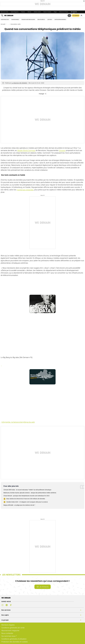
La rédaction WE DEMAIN (19, 83)
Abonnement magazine (10, 630)
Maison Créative (47, 12)
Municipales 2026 (5, 20)
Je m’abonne (76, 16)
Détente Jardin (37, 12)
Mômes (29, 12)
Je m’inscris (43, 587)
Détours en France (64, 12)
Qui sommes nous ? (9, 636)
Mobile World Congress (26, 150)
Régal (55, 12)
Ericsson (62, 150)
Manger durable (15, 20)
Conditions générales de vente (13, 628)
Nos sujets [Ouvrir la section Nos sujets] (5, 615)
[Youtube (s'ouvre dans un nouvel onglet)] (15, 605)
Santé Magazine (15, 12)
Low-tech (50, 20)
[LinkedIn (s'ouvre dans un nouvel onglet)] (7, 605)
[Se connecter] (81, 16)
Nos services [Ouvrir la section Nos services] (6, 610)
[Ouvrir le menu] (2, 16)
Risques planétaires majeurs (28, 20)
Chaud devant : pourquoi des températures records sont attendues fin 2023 (26, 496)
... (8, 24)
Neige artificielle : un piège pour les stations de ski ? (19, 505)
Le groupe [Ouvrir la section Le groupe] (5, 620)
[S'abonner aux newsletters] (69, 16)
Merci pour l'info (4, 12)
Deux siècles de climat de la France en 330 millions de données (24, 499)
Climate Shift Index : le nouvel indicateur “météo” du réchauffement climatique (27, 490)
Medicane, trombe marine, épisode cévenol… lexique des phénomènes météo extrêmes (30, 493)
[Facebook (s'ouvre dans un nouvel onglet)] (11, 605)
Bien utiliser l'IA (41, 20)
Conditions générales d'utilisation (14, 639)
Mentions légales (8, 625)
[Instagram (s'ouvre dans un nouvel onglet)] (2, 605)
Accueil (3, 24)
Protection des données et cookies (15, 642)
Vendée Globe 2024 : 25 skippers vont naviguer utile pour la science (26, 502)
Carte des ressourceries (60, 20)
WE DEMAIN (74, 12)
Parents (23, 12)
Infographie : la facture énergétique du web (18, 422)
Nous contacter (7, 633)
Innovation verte (16, 24)
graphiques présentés (25, 190)
